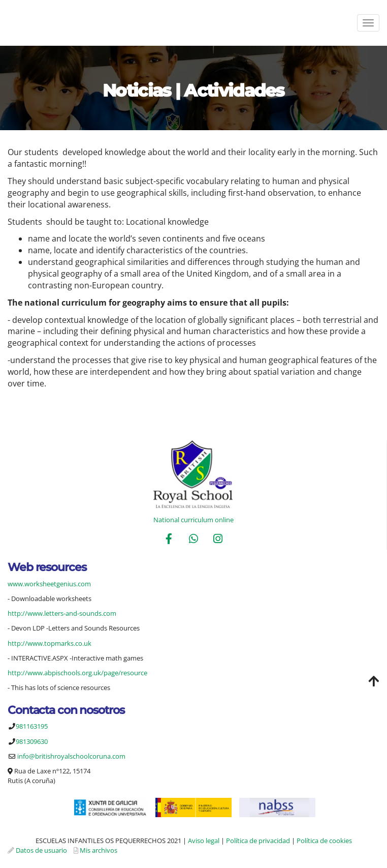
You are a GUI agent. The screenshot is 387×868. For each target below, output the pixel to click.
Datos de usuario (41, 850)
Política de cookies (324, 841)
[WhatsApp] (193, 540)
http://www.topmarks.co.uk (50, 643)
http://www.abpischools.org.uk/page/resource (77, 673)
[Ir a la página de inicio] (5, 23)
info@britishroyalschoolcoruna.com (71, 756)
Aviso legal (204, 841)
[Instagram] (218, 540)
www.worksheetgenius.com (49, 584)
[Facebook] (169, 540)
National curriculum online (193, 520)
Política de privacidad (258, 841)
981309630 (32, 741)
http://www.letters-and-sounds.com (62, 613)
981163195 (32, 726)
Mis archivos (99, 850)
